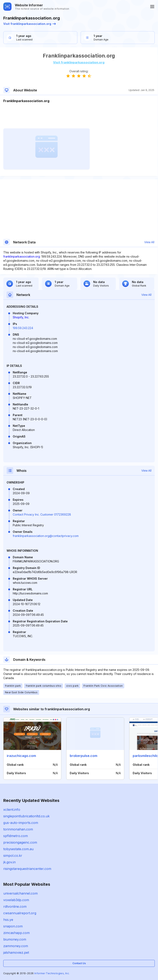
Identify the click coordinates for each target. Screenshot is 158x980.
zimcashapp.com (16, 933)
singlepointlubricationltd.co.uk (26, 816)
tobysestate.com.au (18, 849)
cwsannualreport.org (20, 913)
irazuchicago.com (21, 756)
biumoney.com (15, 939)
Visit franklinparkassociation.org (30, 24)
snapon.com (13, 926)
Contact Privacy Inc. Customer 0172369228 (42, 514)
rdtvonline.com (15, 906)
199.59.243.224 (23, 328)
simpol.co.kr (13, 856)
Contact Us (79, 963)
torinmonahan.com (18, 829)
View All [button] (149, 242)
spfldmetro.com (16, 836)
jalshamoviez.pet (16, 952)
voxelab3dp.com (16, 900)
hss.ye (8, 920)
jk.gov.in (9, 862)
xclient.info (12, 810)
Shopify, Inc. (21, 317)
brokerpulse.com (84, 756)
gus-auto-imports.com (21, 823)
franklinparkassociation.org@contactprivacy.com (46, 536)
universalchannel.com (20, 893)
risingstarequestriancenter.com (27, 869)
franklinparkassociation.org (22, 256)
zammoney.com (16, 946)
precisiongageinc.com (20, 842)
